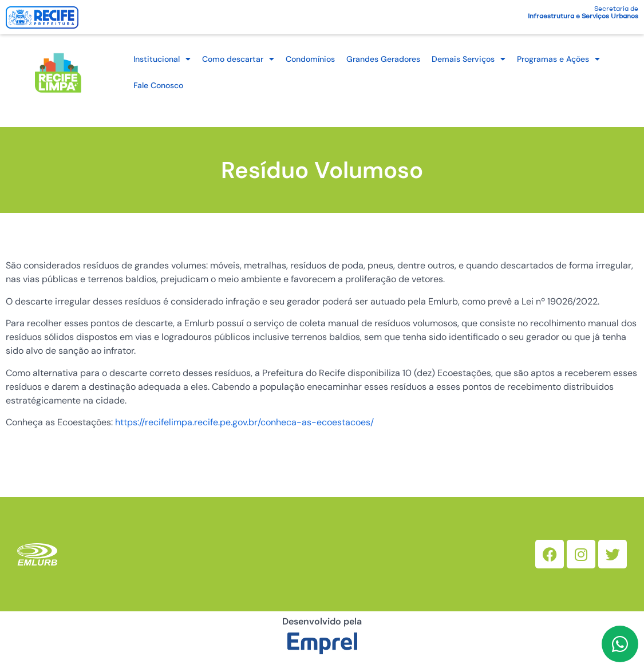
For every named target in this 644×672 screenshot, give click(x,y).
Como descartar (238, 59)
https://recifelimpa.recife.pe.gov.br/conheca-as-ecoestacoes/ (244, 422)
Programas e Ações (558, 59)
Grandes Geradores (383, 59)
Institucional (162, 59)
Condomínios (310, 59)
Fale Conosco (158, 85)
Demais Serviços (469, 59)
